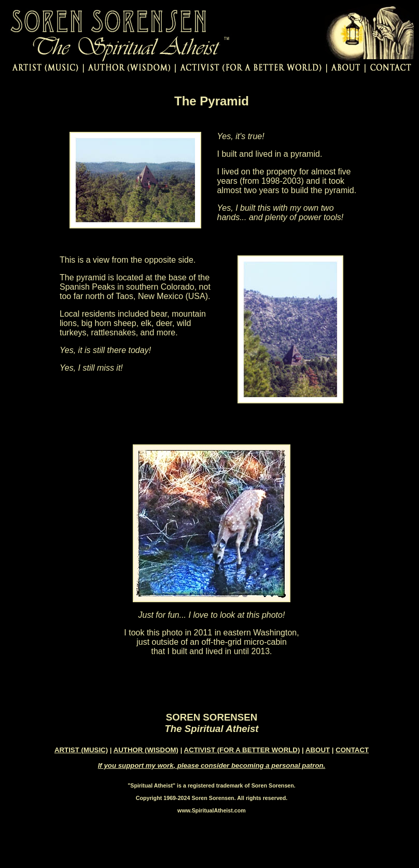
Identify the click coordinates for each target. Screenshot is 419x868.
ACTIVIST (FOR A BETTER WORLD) (242, 750)
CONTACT (352, 750)
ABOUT (318, 750)
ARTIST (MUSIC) (81, 750)
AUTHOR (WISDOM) (146, 750)
